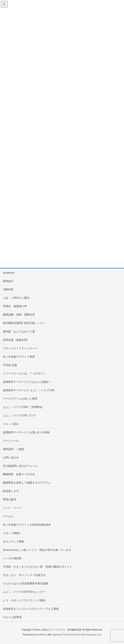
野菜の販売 (10, 499)
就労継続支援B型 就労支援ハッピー (24, 323)
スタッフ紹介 (11, 424)
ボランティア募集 (14, 541)
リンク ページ (12, 508)
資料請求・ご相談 (14, 449)
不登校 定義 (10, 365)
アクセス (8, 516)
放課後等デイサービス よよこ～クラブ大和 (29, 390)
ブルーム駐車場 (12, 617)
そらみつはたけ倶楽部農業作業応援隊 (26, 583)
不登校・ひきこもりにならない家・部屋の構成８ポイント (38, 567)
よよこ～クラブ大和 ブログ (19, 415)
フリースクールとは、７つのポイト (24, 373)
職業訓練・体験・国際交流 (19, 315)
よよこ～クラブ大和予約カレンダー (24, 592)
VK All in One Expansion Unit (87, 635)
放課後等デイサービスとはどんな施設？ (27, 382)
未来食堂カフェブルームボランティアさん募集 (31, 609)
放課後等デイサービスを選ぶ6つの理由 (26, 432)
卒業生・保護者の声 (15, 306)
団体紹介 (8, 281)
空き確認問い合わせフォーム (20, 466)
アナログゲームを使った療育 (20, 399)
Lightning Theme (60, 635)
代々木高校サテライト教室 (19, 357)
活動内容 (8, 289)
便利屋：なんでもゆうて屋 (19, 332)
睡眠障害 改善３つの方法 (20, 474)
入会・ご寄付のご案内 (16, 298)
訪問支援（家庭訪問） (16, 340)
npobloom (9, 273)
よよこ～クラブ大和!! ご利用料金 (23, 407)
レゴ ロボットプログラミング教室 (24, 600)
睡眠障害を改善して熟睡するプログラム (27, 483)
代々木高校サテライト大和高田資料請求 (27, 525)
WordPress (41, 635)
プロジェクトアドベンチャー (20, 348)
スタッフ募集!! (12, 533)
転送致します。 (12, 491)
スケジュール (11, 441)
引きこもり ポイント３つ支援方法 (24, 575)
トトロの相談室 (12, 558)
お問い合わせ (11, 457)
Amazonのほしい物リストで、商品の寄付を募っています (37, 550)
